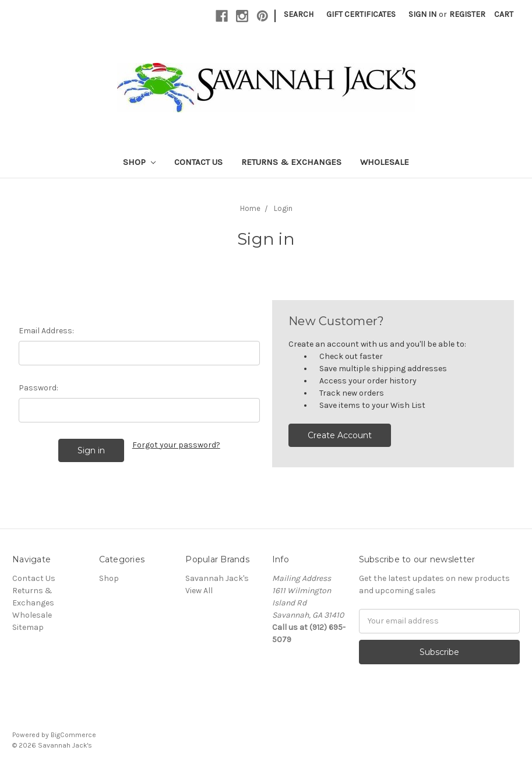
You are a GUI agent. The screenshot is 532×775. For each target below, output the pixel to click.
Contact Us (198, 162)
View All (199, 591)
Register (467, 14)
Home (250, 208)
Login (283, 208)
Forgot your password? (176, 445)
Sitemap (28, 627)
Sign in (422, 14)
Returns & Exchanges (291, 162)
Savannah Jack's (217, 578)
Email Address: (46, 331)
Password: (38, 388)
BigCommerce (73, 735)
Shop (139, 162)
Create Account (340, 435)
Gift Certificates (361, 14)
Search (299, 14)
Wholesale (385, 162)
